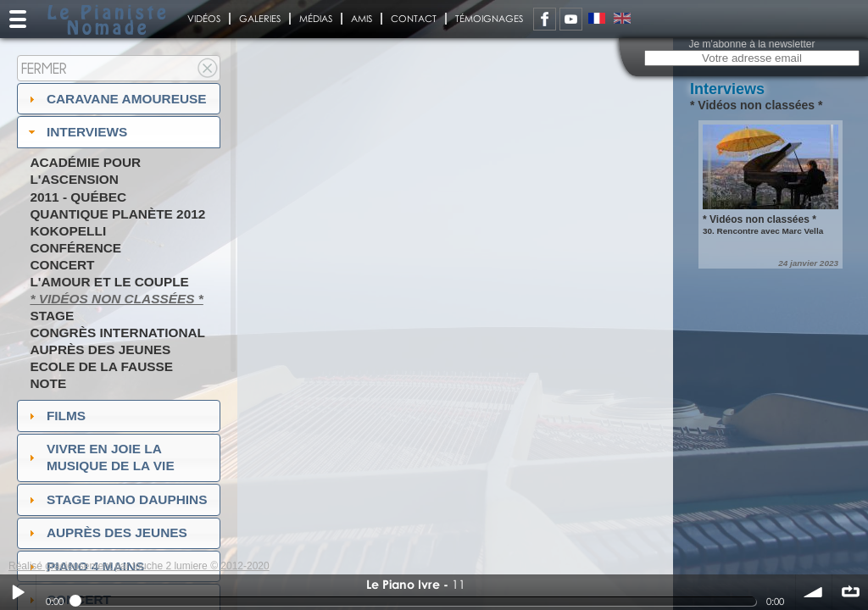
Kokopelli (68, 231)
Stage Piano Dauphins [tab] (116, 499)
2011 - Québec (78, 197)
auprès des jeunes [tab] (106, 532)
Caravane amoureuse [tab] (116, 99)
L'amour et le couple (109, 282)
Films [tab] (55, 416)
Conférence (75, 248)
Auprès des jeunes (100, 349)
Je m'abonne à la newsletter (751, 44)
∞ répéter (850, 592)
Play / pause (18, 592)
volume (814, 592)
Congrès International (117, 333)
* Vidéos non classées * (116, 299)
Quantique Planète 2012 (117, 214)
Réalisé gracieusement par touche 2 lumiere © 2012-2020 (139, 566)
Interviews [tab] (76, 132)
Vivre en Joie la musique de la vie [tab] (100, 457)
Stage (52, 316)
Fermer (44, 68)
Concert (62, 265)
